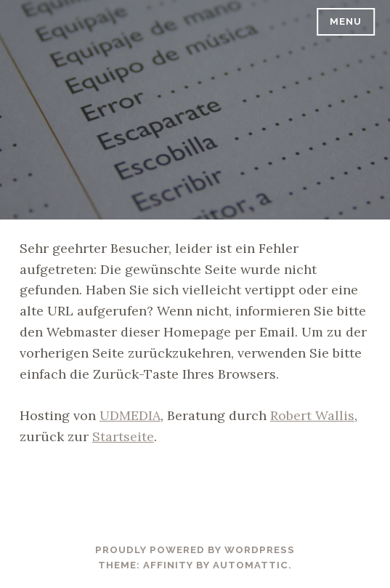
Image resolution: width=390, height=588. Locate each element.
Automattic (251, 565)
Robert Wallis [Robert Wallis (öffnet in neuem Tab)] (312, 415)
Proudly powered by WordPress (195, 550)
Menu (346, 21)
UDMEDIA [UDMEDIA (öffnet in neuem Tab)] (130, 415)
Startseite (123, 436)
